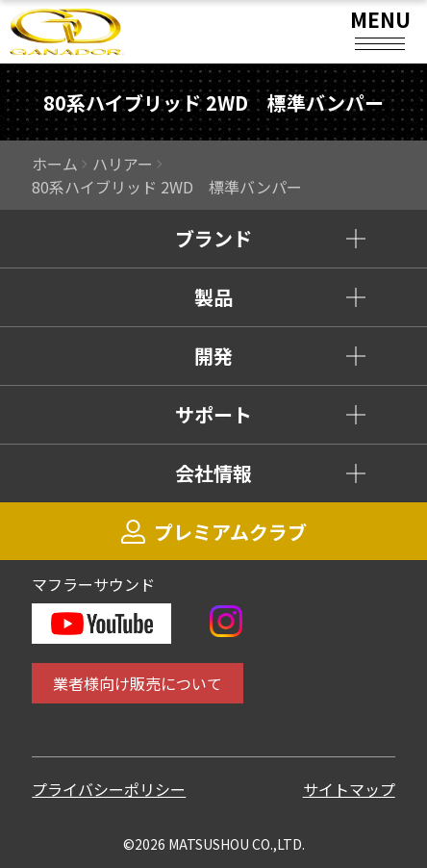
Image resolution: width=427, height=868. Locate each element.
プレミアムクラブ (214, 532)
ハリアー (123, 164)
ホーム (55, 164)
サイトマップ (349, 789)
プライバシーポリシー (109, 789)
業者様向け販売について (138, 683)
